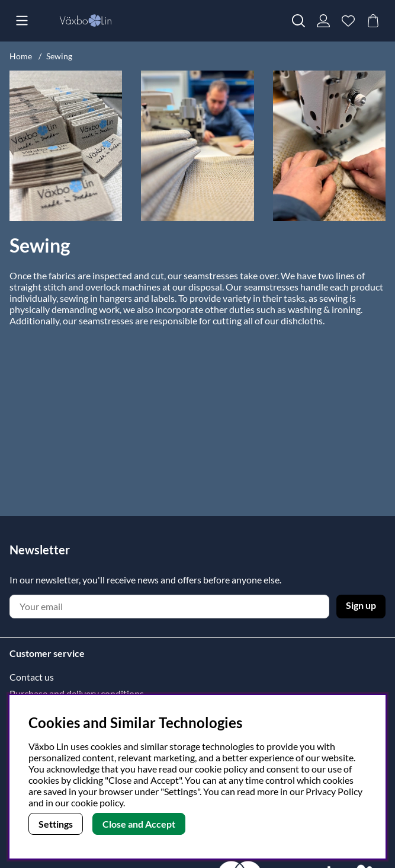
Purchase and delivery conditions (77, 693)
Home (21, 56)
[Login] (323, 21)
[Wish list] (348, 21)
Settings (56, 824)
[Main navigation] (22, 21)
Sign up (361, 605)
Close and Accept (139, 824)
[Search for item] (298, 21)
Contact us (32, 677)
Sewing (59, 56)
